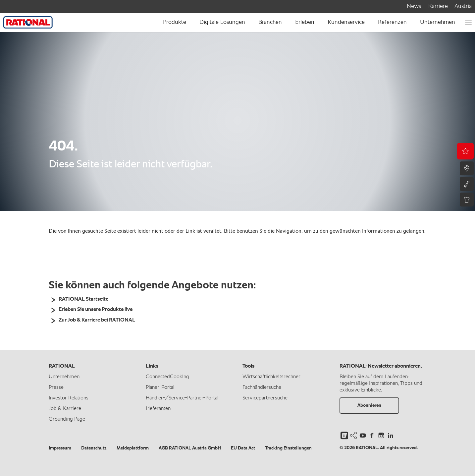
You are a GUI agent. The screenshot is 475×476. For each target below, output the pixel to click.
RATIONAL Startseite (83, 299)
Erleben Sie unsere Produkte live (96, 310)
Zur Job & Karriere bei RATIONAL (97, 320)
